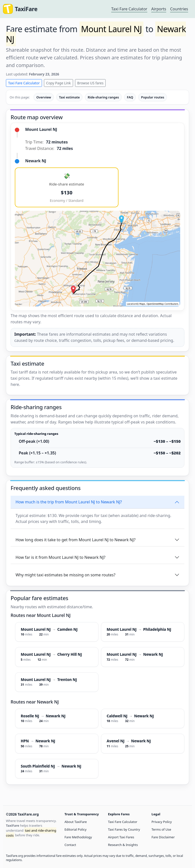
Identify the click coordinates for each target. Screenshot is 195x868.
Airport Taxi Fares (121, 837)
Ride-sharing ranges (103, 97)
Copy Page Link (58, 83)
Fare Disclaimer (163, 837)
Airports (159, 9)
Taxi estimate (69, 97)
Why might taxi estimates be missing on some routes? (65, 575)
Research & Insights (123, 845)
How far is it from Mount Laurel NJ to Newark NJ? (60, 557)
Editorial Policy (75, 829)
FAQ (130, 97)
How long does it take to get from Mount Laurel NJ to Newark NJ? (76, 540)
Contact (70, 845)
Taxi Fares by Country (124, 829)
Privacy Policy (162, 822)
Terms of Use (161, 829)
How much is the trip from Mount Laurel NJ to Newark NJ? (69, 502)
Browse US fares (90, 83)
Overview (44, 97)
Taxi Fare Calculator (129, 9)
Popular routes (153, 97)
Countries (179, 9)
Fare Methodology (78, 837)
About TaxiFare (76, 822)
